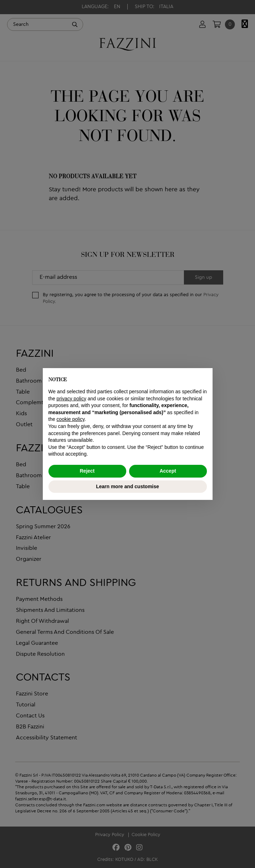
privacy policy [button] (71, 399)
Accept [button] (168, 471)
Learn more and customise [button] (127, 486)
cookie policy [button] (71, 419)
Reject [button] (87, 471)
